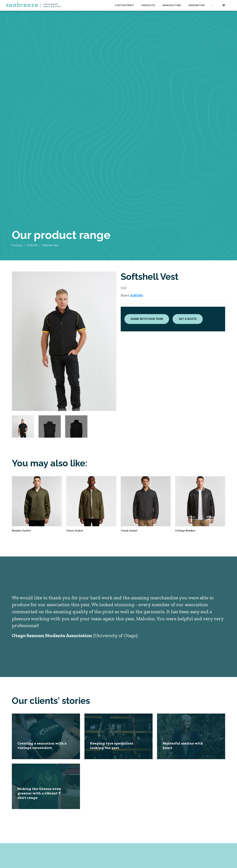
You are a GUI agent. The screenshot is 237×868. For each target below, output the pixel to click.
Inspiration (197, 5)
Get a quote (188, 319)
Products (148, 5)
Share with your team (147, 319)
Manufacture (172, 5)
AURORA (32, 245)
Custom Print (124, 5)
